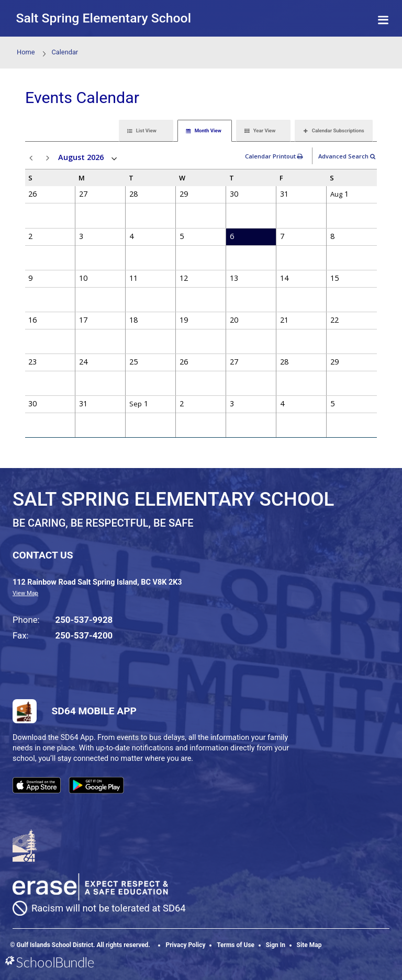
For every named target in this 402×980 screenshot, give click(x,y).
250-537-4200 (84, 635)
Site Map (309, 945)
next (49, 158)
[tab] (146, 131)
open (115, 159)
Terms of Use (236, 945)
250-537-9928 (84, 620)
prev (33, 158)
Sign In (276, 945)
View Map (25, 593)
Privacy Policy (185, 945)
